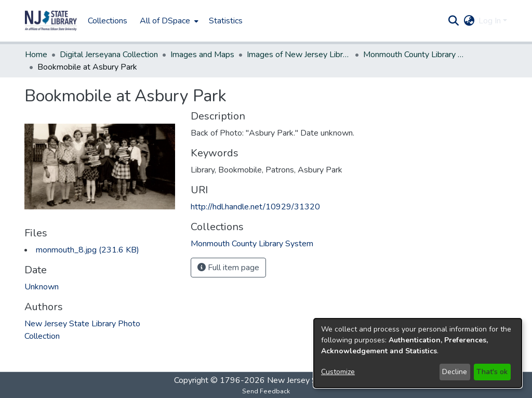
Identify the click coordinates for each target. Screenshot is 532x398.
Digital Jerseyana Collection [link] (109, 55)
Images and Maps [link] (202, 55)
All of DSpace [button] (165, 21)
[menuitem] (168, 21)
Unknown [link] (42, 287)
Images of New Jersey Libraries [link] (299, 55)
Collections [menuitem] (108, 21)
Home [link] (36, 55)
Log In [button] (491, 21)
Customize (338, 372)
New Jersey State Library (313, 380)
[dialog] (418, 353)
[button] (51, 21)
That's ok (492, 372)
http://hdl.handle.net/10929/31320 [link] (255, 207)
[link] (88, 250)
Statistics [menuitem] (226, 21)
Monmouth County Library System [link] (415, 55)
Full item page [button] (228, 268)
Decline (455, 372)
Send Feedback (266, 391)
